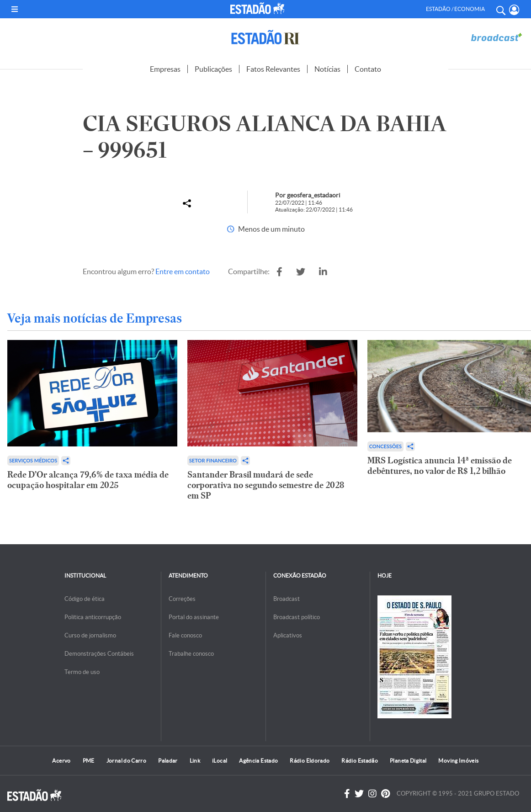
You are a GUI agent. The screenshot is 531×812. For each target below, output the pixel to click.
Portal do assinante (194, 617)
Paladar (168, 761)
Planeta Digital (408, 761)
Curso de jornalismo (90, 635)
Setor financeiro (213, 460)
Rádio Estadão (360, 761)
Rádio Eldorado (310, 761)
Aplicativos (288, 635)
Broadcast (287, 599)
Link (195, 761)
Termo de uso (82, 672)
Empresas (165, 69)
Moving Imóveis (458, 761)
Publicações (213, 69)
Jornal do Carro (126, 761)
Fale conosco (185, 635)
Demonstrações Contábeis (99, 654)
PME (89, 761)
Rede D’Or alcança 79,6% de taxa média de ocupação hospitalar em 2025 (88, 480)
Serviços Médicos (33, 460)
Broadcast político (297, 617)
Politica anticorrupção (93, 617)
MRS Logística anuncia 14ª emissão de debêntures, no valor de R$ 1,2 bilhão (440, 466)
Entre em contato (183, 271)
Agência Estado (258, 761)
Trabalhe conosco (191, 654)
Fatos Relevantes (273, 69)
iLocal (220, 761)
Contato (368, 69)
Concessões (385, 446)
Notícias (327, 69)
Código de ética (85, 599)
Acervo (61, 761)
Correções (182, 599)
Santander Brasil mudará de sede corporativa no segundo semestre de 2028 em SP (266, 485)
